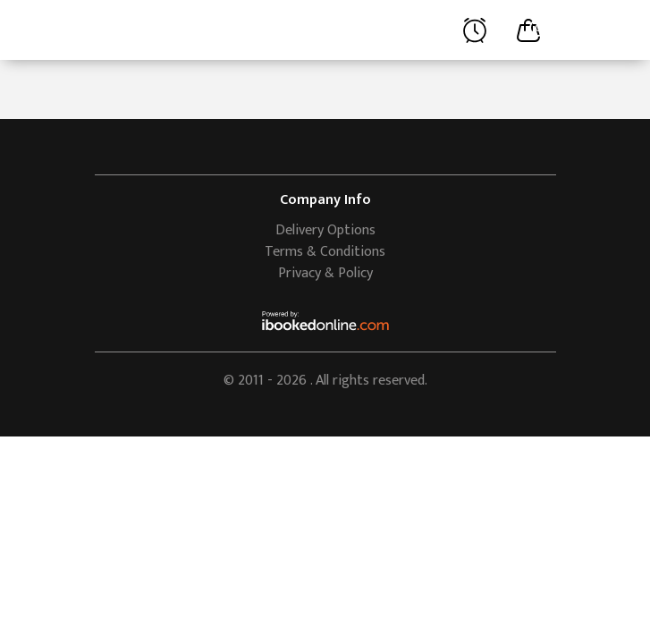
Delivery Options (325, 230)
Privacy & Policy (325, 273)
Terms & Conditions (325, 252)
